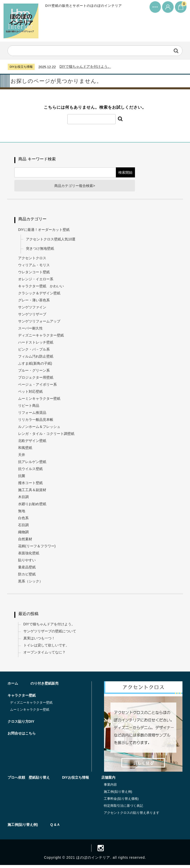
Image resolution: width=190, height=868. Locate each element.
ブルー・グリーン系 (34, 372)
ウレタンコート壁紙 (34, 274)
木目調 (24, 498)
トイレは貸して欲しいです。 (46, 647)
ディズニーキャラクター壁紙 (41, 337)
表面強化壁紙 (29, 555)
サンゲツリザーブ (32, 316)
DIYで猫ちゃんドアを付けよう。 (86, 66)
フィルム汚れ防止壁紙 (36, 358)
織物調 (24, 533)
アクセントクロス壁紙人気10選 (51, 240)
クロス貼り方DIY (21, 724)
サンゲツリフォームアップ (39, 323)
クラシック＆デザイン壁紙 (39, 295)
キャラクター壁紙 (22, 698)
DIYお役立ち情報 (76, 780)
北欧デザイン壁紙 (32, 442)
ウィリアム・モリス (34, 266)
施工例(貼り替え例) (118, 794)
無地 (22, 512)
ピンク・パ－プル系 (34, 351)
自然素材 (25, 541)
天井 (22, 456)
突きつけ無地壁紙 (40, 250)
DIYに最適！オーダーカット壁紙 (44, 231)
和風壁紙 (25, 449)
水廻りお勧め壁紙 (32, 505)
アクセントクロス (32, 259)
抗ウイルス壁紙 (31, 470)
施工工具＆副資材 (32, 491)
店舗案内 (109, 780)
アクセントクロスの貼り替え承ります (132, 815)
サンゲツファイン (32, 309)
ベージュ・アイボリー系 (38, 386)
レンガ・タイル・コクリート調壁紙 (46, 435)
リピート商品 (29, 407)
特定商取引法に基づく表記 (124, 808)
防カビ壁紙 (27, 576)
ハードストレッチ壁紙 (36, 344)
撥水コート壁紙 (31, 484)
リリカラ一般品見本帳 (36, 421)
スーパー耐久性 (31, 330)
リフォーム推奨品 (32, 414)
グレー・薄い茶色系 (34, 302)
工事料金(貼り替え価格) (122, 801)
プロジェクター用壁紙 (36, 379)
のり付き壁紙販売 (45, 686)
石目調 (24, 526)
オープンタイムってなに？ (45, 654)
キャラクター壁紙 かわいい (41, 288)
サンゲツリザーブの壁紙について (50, 633)
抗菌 (22, 477)
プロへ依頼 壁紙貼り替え (29, 780)
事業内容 (111, 787)
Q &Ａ (55, 827)
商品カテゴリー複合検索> (75, 187)
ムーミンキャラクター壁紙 (39, 400)
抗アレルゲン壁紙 (32, 463)
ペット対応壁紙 (31, 393)
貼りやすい (27, 562)
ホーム (13, 686)
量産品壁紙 (27, 569)
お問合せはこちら (22, 736)
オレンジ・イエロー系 (36, 281)
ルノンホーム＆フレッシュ (39, 428)
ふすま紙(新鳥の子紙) (35, 365)
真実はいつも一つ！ (39, 640)
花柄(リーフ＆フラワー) (37, 548)
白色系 (24, 519)
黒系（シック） (31, 583)
